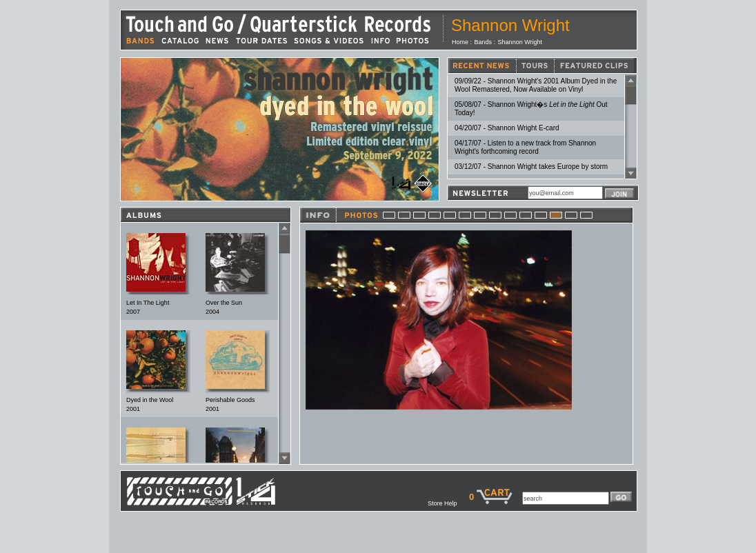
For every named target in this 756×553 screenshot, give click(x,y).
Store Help (448, 503)
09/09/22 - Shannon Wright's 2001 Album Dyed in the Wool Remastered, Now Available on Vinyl (536, 85)
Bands (484, 42)
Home (460, 42)
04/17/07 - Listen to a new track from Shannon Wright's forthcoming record (525, 147)
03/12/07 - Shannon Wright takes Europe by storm (531, 167)
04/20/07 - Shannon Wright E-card (507, 128)
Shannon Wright (520, 42)
